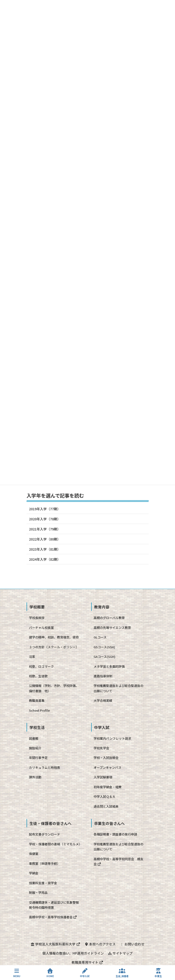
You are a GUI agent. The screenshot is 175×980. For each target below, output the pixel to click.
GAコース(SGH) (104, 657)
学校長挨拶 (37, 618)
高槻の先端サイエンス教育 (112, 628)
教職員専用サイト (87, 962)
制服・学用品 (38, 893)
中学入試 (85, 973)
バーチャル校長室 (41, 628)
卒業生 (158, 973)
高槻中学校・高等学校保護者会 (53, 917)
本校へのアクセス (100, 944)
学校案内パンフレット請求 (112, 738)
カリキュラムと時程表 (45, 767)
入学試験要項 (103, 777)
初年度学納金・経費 (108, 787)
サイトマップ (120, 953)
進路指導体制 (103, 676)
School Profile (39, 710)
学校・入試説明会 (106, 758)
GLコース (100, 637)
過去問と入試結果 (106, 806)
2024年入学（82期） (45, 559)
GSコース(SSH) (104, 647)
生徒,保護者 (122, 973)
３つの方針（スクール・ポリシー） (54, 647)
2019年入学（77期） (45, 509)
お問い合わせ (132, 944)
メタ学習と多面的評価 (109, 666)
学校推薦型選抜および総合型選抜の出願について (119, 688)
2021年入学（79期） (45, 529)
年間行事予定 (38, 758)
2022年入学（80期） (45, 539)
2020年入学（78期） (45, 519)
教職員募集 (37, 700)
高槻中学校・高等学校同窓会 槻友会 (119, 861)
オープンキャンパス (107, 767)
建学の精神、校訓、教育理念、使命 (54, 637)
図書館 (34, 738)
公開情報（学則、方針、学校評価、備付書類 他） (54, 688)
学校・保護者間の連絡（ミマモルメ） (55, 844)
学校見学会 (101, 748)
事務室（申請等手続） (45, 863)
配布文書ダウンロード (45, 834)
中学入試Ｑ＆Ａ (104, 797)
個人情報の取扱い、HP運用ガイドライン (73, 953)
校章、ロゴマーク (41, 666)
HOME (50, 973)
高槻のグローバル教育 (109, 618)
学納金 (34, 873)
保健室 (34, 854)
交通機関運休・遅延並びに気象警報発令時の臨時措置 (54, 905)
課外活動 (35, 777)
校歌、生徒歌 (38, 676)
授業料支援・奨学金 (43, 883)
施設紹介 (35, 748)
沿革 (32, 657)
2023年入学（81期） (45, 549)
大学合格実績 (103, 700)
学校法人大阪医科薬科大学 (55, 944)
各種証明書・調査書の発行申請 (115, 834)
